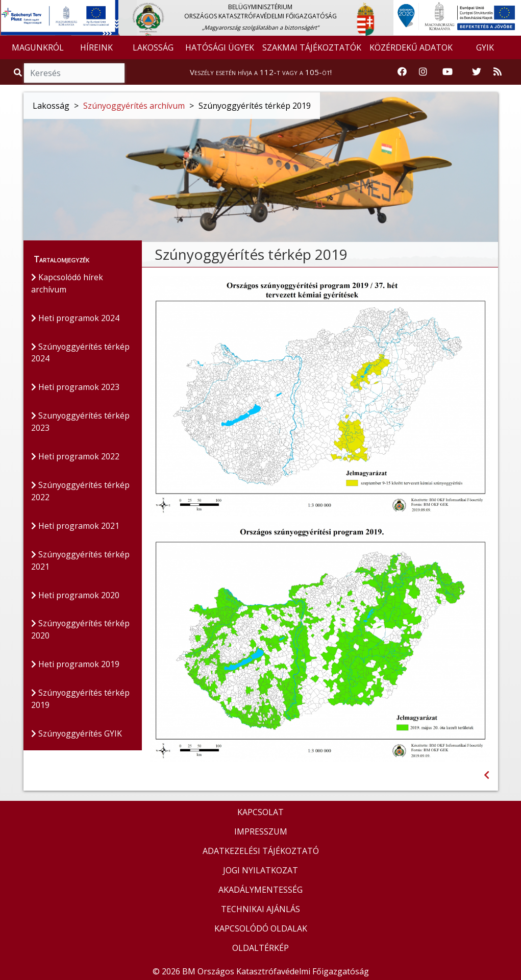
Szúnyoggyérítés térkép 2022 (81, 492)
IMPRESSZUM (261, 831)
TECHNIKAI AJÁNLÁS (260, 909)
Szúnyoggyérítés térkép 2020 (81, 631)
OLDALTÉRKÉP (260, 948)
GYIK (485, 47)
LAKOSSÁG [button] (153, 47)
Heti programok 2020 (76, 596)
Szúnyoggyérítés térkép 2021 (81, 561)
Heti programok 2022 (76, 457)
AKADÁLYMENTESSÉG (260, 890)
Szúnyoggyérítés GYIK (77, 735)
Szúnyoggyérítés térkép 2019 (81, 700)
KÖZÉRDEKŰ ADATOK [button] (411, 47)
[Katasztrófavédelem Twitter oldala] (477, 72)
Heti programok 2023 (76, 388)
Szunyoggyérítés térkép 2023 (81, 423)
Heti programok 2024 (76, 318)
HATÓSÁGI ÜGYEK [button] (220, 47)
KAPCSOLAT (260, 812)
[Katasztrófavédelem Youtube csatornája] (448, 72)
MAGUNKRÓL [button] (38, 47)
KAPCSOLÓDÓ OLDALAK (261, 928)
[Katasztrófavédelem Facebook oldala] (402, 72)
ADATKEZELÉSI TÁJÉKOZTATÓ (261, 851)
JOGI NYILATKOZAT (260, 870)
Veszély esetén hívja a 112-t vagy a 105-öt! (261, 72)
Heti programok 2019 (76, 666)
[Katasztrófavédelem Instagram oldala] (423, 72)
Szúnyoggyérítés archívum (134, 106)
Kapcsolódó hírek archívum (68, 284)
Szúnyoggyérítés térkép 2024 (81, 353)
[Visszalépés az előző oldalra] (487, 775)
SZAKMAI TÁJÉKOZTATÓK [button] (312, 47)
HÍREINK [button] (96, 47)
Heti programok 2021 (76, 527)
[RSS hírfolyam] (498, 72)
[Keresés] (74, 73)
